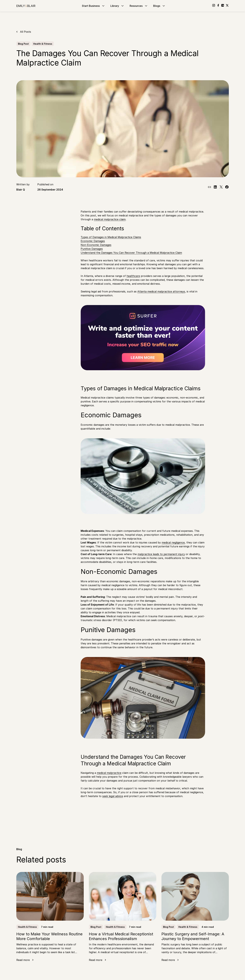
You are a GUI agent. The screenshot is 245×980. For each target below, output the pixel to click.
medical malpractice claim (110, 219)
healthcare (133, 276)
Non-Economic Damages (96, 245)
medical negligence (173, 542)
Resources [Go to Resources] (139, 6)
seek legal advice (113, 796)
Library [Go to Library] (117, 6)
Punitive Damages (92, 249)
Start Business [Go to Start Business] (94, 6)
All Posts (26, 32)
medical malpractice (109, 773)
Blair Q (21, 190)
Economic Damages (93, 241)
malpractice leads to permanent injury (161, 554)
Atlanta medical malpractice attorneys (161, 291)
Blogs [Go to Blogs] (159, 6)
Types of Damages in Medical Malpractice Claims (111, 237)
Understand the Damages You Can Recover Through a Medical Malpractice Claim (131, 253)
